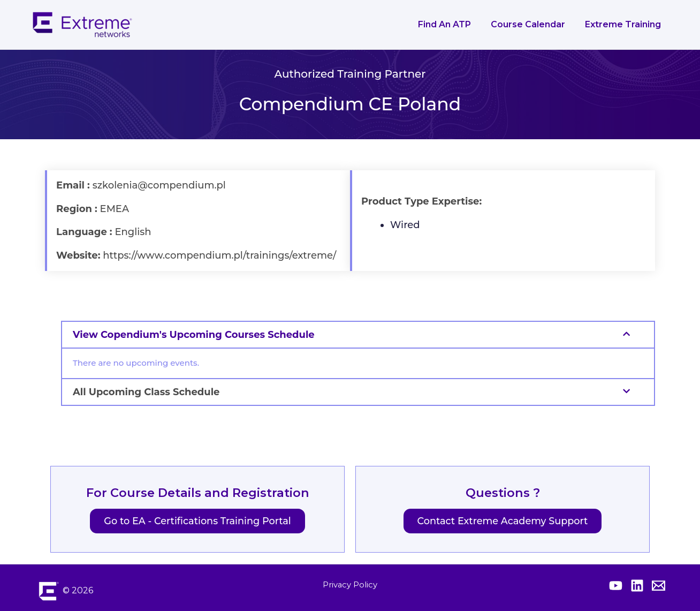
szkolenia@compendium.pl (159, 185)
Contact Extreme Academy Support (503, 522)
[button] (358, 335)
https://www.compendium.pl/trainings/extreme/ (219, 255)
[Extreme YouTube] (616, 586)
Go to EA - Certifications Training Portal (197, 522)
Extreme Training (625, 24)
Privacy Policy (350, 584)
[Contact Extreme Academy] (659, 586)
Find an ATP (451, 24)
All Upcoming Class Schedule (146, 392)
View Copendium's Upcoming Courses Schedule (194, 335)
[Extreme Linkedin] (637, 586)
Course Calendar (532, 24)
